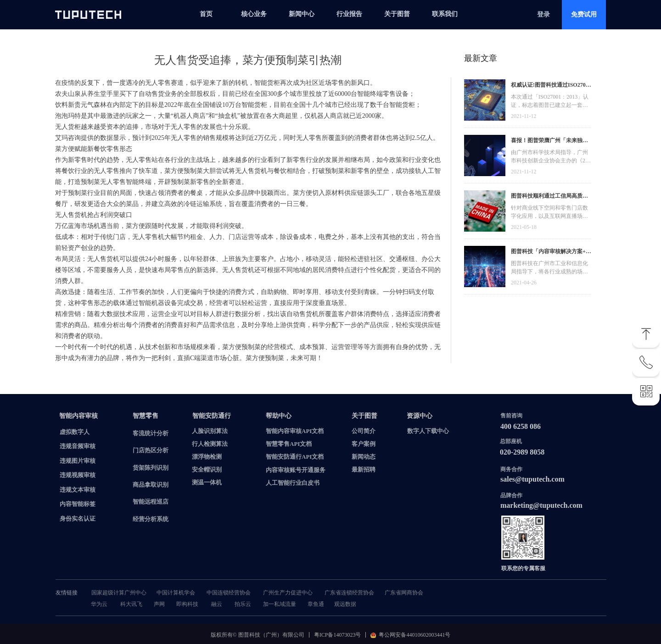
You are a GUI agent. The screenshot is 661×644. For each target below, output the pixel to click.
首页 (206, 14)
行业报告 (349, 14)
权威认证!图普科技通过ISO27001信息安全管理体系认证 (551, 86)
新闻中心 (302, 14)
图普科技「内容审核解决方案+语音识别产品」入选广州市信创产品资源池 (551, 253)
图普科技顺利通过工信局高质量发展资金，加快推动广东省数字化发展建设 (549, 197)
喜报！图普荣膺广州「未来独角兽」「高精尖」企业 (549, 142)
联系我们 (445, 14)
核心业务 (254, 14)
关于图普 (397, 14)
